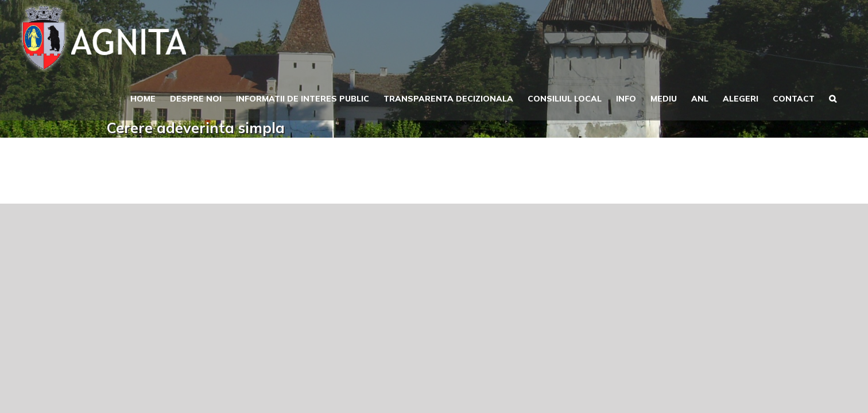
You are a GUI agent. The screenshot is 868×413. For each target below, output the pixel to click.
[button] (847, 98)
